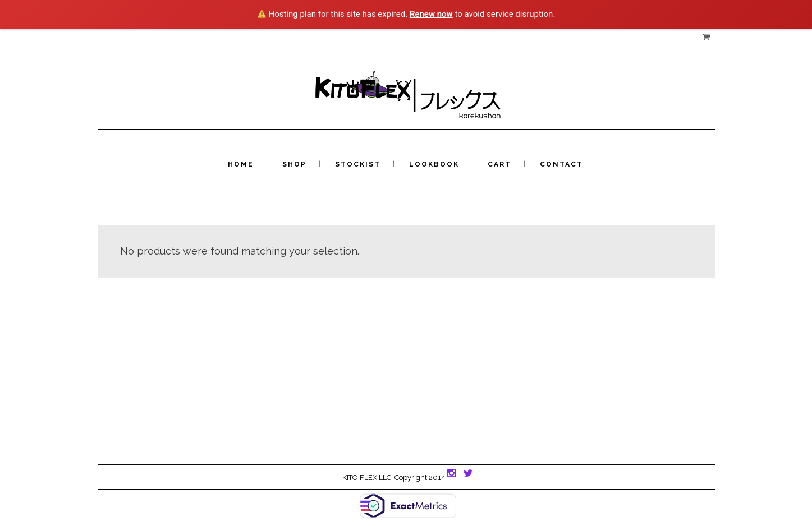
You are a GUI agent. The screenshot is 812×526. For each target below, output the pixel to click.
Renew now (431, 14)
